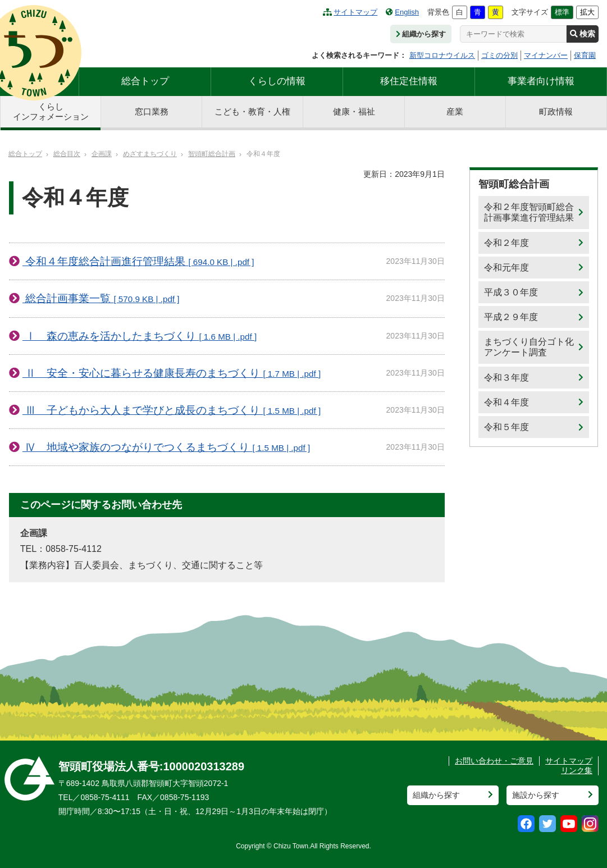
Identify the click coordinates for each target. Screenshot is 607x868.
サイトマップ (350, 12)
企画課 (102, 154)
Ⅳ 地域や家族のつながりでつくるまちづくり (166, 447)
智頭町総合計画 (212, 154)
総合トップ (145, 81)
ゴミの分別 (499, 55)
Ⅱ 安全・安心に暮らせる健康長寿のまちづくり (172, 373)
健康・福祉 (354, 111)
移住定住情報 (409, 81)
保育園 (585, 55)
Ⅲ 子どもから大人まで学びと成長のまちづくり (172, 410)
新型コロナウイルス (442, 55)
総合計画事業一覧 (101, 298)
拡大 (587, 12)
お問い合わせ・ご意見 (494, 761)
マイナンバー (546, 55)
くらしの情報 (277, 81)
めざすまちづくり (150, 154)
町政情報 (556, 111)
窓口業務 (152, 111)
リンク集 (577, 770)
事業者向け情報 (541, 81)
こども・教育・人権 (252, 111)
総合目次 (67, 154)
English (402, 12)
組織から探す (421, 34)
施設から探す (536, 795)
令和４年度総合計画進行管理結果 (138, 261)
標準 (562, 12)
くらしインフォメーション (51, 111)
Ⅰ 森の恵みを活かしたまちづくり (140, 336)
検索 (583, 34)
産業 (455, 111)
